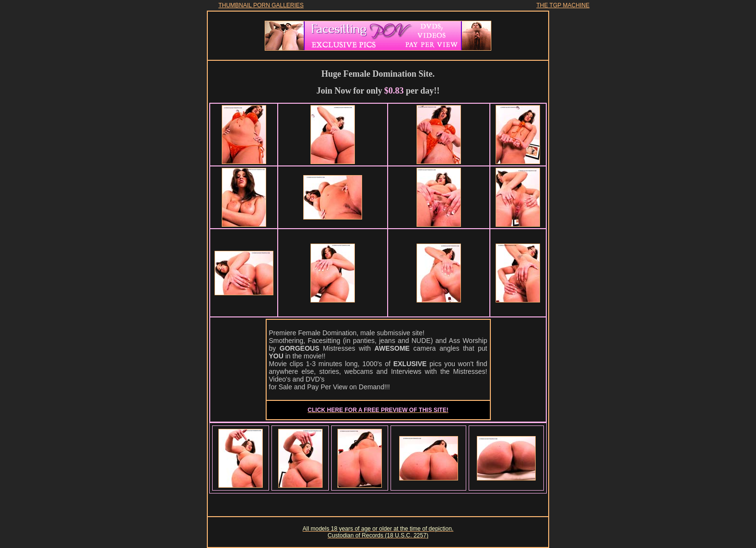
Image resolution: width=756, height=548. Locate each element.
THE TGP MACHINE (563, 5)
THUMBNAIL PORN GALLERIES (261, 5)
